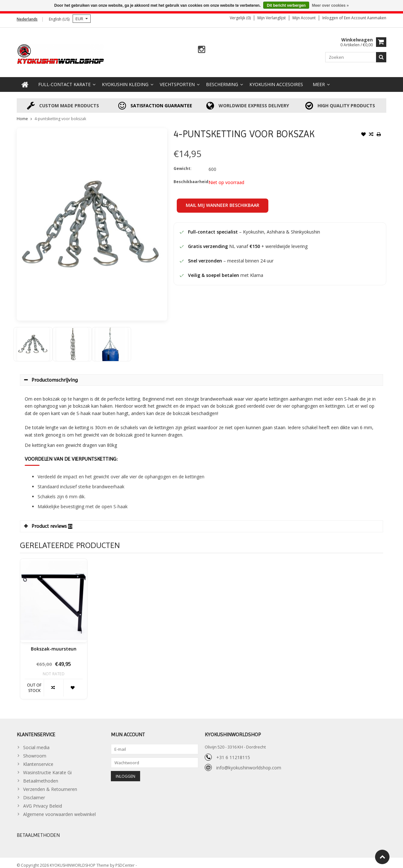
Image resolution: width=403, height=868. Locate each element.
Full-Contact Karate (64, 79)
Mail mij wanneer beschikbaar (223, 200)
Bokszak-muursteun (54, 644)
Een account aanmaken (365, 18)
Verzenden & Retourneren (50, 784)
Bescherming (222, 79)
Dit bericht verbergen (286, 5)
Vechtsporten (177, 79)
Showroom (35, 751)
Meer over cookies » (330, 5)
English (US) (59, 19)
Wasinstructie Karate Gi (47, 767)
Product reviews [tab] (48, 521)
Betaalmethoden (41, 776)
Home (22, 114)
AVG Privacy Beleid (43, 801)
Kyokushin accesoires (276, 79)
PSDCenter (125, 860)
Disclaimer (34, 792)
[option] (33, 339)
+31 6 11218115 (233, 752)
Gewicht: (183, 163)
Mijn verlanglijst (272, 18)
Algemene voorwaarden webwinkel (59, 809)
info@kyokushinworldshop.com (249, 762)
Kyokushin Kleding (125, 79)
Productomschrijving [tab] (51, 375)
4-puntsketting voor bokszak (60, 114)
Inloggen (331, 18)
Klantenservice (38, 759)
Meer (319, 79)
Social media (36, 742)
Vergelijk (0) (240, 18)
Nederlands (27, 19)
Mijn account (304, 18)
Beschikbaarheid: (190, 177)
